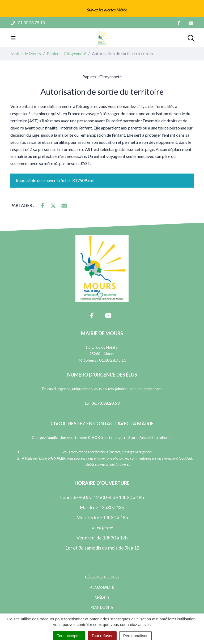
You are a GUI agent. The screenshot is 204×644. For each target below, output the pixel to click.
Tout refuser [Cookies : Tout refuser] (102, 636)
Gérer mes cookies (102, 577)
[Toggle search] (191, 38)
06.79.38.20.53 (105, 403)
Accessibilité (102, 587)
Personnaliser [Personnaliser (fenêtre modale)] (135, 636)
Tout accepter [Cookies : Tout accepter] (69, 636)
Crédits (102, 597)
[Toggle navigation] (13, 38)
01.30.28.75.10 (113, 360)
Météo (122, 10)
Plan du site (102, 607)
